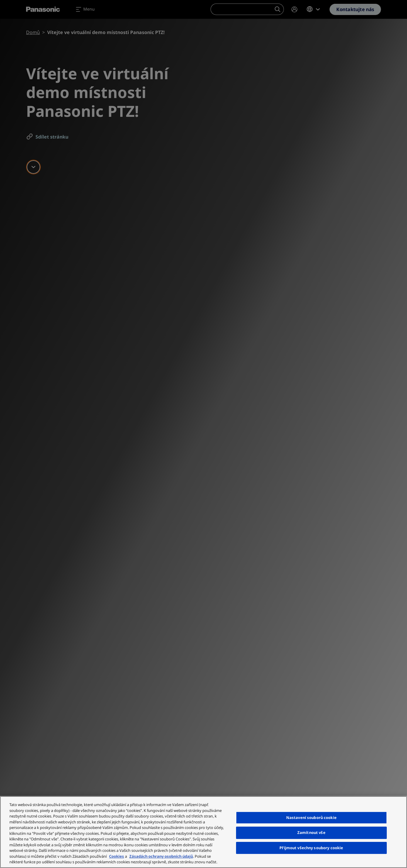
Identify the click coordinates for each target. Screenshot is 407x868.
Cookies (117, 856)
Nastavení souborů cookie (311, 818)
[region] (203, 832)
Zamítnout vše (311, 832)
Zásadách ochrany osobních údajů (161, 856)
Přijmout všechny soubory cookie (311, 848)
